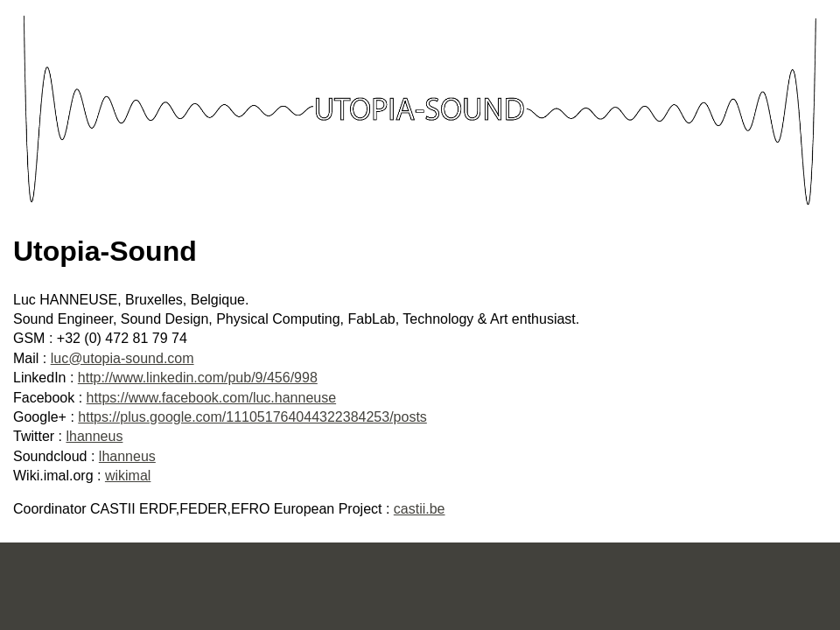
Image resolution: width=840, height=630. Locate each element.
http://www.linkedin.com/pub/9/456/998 (198, 378)
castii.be (420, 509)
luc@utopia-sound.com (122, 358)
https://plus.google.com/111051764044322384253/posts (252, 417)
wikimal (128, 476)
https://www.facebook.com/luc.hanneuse (212, 398)
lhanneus (94, 436)
